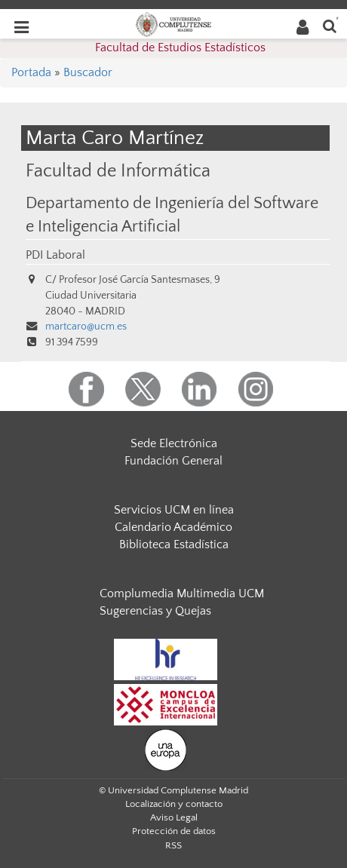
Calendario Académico (173, 527)
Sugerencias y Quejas (155, 611)
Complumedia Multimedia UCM (182, 593)
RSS (173, 845)
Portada (31, 72)
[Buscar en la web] (330, 25)
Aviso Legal (174, 817)
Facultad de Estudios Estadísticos (180, 48)
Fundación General (173, 461)
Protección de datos (174, 831)
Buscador (88, 72)
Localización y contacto (174, 804)
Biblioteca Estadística (174, 544)
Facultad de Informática (118, 171)
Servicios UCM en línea (174, 510)
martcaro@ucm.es (86, 327)
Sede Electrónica (174, 443)
